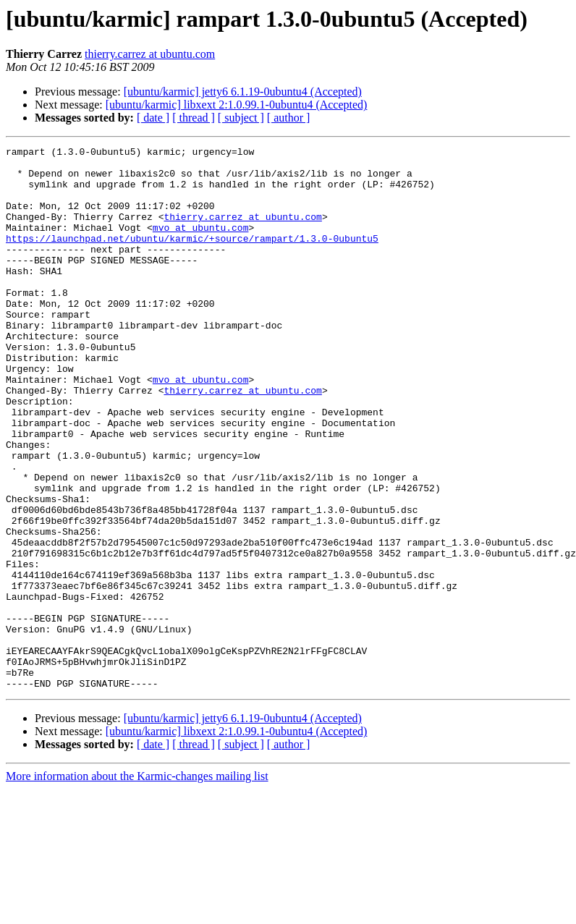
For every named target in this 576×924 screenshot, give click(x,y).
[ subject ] (241, 118)
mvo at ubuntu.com (201, 245)
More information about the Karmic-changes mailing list (137, 885)
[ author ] (289, 118)
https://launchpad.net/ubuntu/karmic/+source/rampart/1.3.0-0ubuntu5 (192, 258)
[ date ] (153, 118)
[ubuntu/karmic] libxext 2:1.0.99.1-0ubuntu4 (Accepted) (237, 105)
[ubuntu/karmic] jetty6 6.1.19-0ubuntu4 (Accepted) (243, 92)
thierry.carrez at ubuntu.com (150, 54)
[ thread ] (194, 118)
